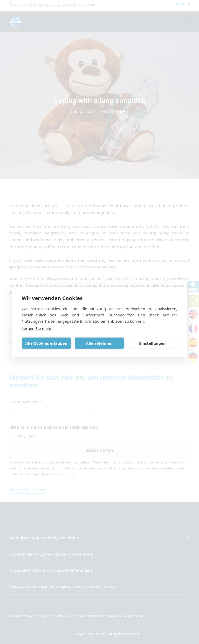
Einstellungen (152, 343)
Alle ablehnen (99, 343)
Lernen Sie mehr (37, 328)
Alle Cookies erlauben (46, 343)
